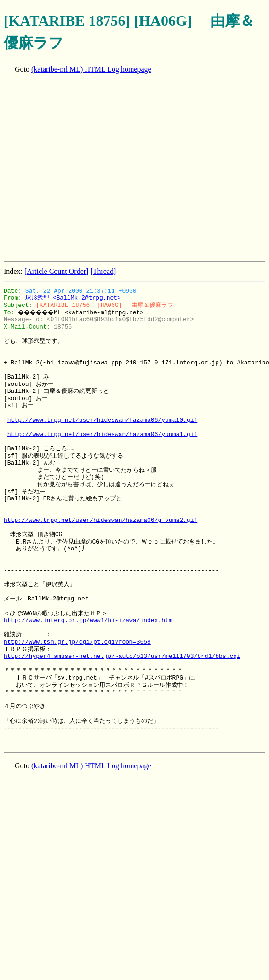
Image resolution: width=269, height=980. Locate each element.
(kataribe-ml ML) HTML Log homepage (91, 69)
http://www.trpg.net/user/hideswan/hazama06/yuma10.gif (102, 420)
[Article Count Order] (57, 271)
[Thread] (103, 271)
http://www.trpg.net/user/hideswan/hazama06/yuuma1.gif (102, 434)
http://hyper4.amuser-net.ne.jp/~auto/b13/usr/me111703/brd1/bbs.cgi (122, 656)
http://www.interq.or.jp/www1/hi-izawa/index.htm (88, 620)
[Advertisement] (86, 168)
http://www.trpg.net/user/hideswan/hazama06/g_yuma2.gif (100, 520)
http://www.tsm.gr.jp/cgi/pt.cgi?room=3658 (77, 642)
